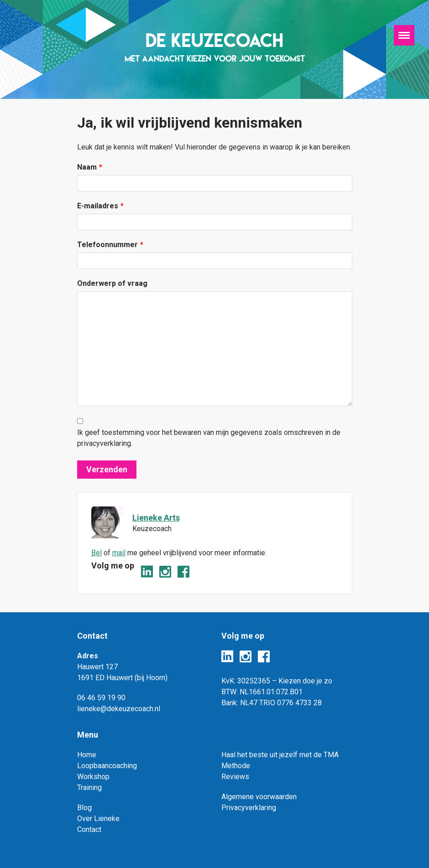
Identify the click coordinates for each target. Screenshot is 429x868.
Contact (89, 829)
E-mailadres (100, 206)
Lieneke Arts (156, 518)
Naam (90, 167)
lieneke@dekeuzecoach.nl (119, 709)
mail (119, 553)
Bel (97, 553)
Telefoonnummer (110, 245)
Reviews (235, 777)
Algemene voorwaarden (259, 797)
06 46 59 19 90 (101, 698)
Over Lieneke (98, 819)
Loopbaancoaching (107, 766)
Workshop (93, 777)
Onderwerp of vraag (112, 283)
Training (89, 788)
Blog (84, 808)
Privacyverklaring (249, 808)
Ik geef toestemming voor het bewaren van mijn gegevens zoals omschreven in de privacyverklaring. (209, 438)
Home (87, 755)
